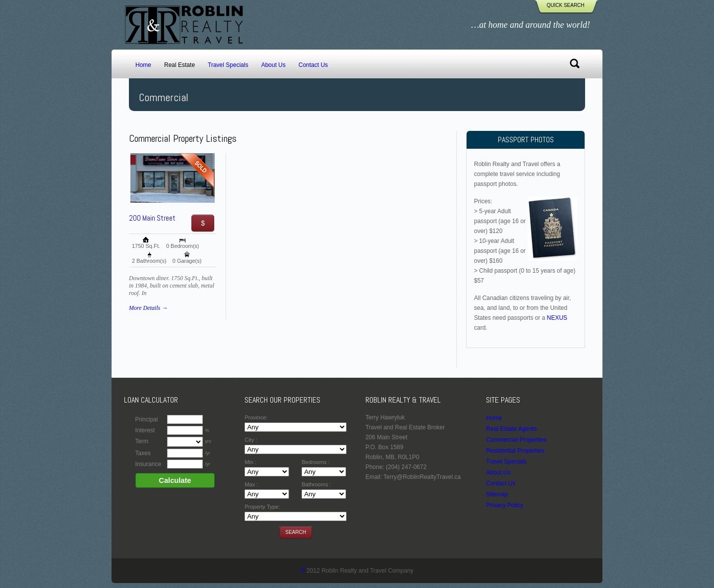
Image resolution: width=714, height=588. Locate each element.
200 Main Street (152, 218)
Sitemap (497, 494)
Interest (145, 430)
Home (143, 65)
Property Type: (262, 507)
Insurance (148, 464)
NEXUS (557, 318)
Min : (250, 462)
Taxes (143, 453)
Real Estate (179, 65)
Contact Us (313, 65)
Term (142, 441)
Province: (256, 417)
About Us (273, 65)
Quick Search (565, 5)
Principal (146, 419)
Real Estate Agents (511, 429)
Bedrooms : (315, 462)
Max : (251, 484)
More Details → (148, 308)
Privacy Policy (505, 505)
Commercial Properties (516, 440)
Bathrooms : (316, 484)
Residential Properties (515, 451)
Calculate (175, 480)
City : (251, 440)
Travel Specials (228, 65)
